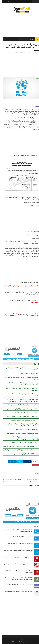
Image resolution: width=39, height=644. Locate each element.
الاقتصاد (24, 53)
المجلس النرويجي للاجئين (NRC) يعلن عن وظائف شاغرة (20, 405)
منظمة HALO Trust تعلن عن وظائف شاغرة (24, 454)
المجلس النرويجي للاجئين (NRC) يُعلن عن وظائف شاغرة (20, 409)
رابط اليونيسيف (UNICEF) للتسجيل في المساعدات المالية (18, 543)
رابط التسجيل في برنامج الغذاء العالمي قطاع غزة (22, 420)
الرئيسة (35, 39)
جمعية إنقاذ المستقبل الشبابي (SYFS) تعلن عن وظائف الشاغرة (19, 446)
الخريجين (20, 53)
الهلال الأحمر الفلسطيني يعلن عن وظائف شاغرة (23, 429)
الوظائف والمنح (7, 53)
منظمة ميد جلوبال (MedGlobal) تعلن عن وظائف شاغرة (21, 433)
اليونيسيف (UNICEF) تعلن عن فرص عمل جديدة (23, 442)
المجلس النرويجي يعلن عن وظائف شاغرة (25, 413)
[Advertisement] (19, 24)
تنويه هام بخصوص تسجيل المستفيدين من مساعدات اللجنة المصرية (16, 557)
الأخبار (27, 53)
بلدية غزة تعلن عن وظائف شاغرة (27, 373)
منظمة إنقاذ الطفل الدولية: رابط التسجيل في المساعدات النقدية (17, 591)
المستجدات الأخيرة (14, 53)
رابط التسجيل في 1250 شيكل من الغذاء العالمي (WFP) (21, 416)
